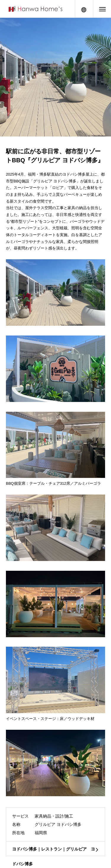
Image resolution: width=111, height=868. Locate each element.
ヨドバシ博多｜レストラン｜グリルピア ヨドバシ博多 (54, 851)
